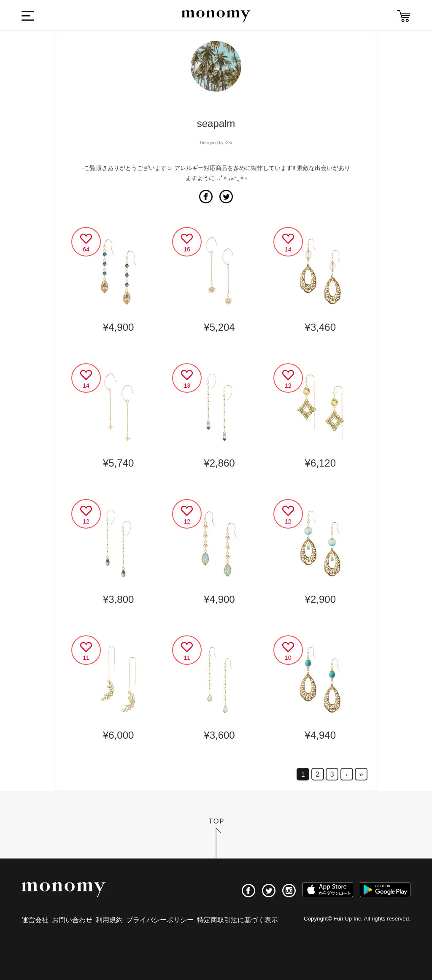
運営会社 (35, 920)
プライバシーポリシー (160, 920)
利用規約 (109, 920)
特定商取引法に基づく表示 (238, 920)
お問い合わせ (72, 920)
